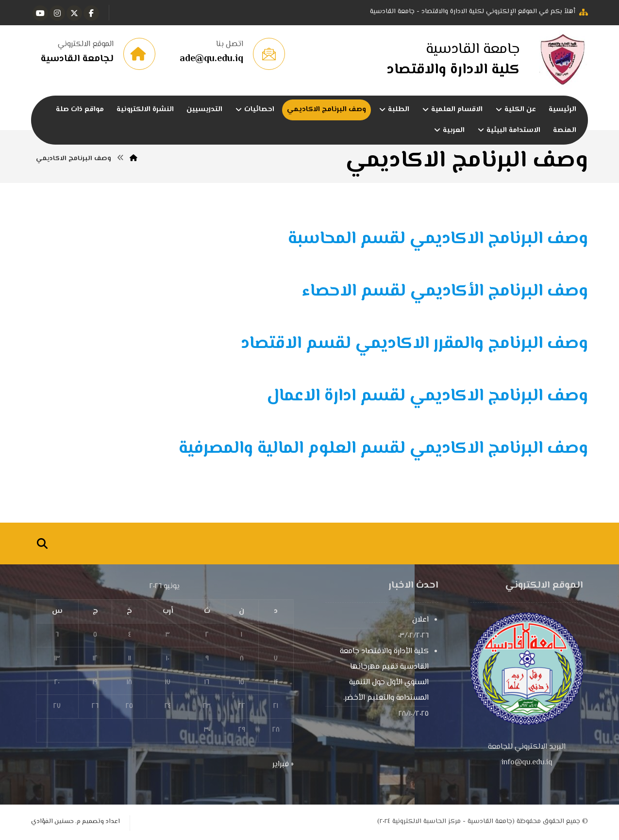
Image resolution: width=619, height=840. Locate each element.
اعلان (420, 620)
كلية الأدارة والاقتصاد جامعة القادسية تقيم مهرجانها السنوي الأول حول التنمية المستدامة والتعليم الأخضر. (384, 675)
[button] (91, 13)
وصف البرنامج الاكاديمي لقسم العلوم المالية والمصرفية (383, 449)
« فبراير (283, 765)
